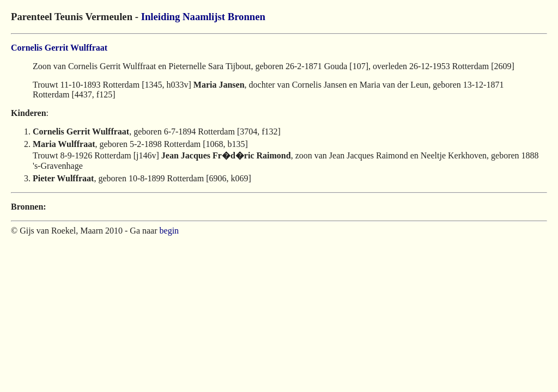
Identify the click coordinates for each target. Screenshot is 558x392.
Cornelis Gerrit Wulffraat (59, 48)
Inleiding (161, 17)
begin (169, 231)
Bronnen (247, 17)
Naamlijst (204, 17)
